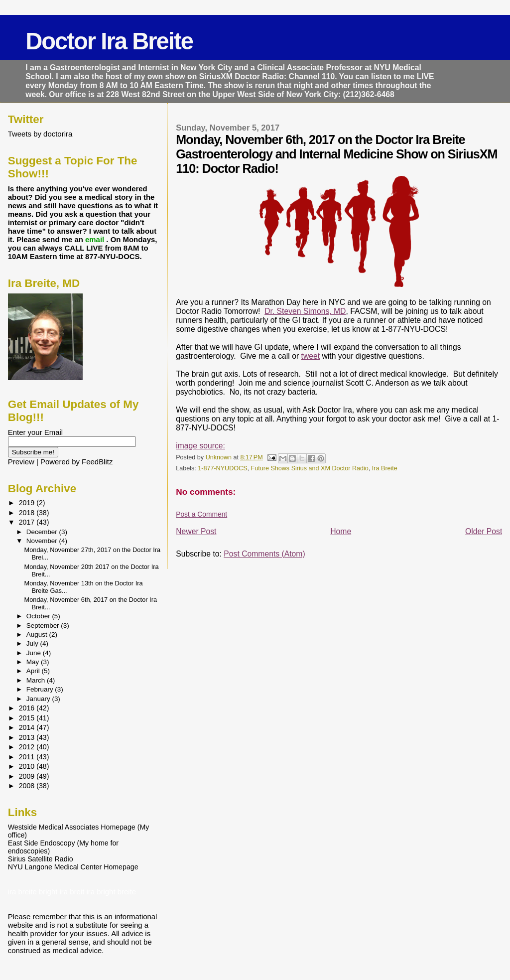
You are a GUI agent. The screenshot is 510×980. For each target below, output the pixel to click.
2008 (28, 786)
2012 (28, 747)
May (34, 662)
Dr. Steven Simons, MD (305, 311)
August (38, 634)
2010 (28, 766)
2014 (28, 727)
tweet (311, 356)
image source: (200, 446)
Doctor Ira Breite (109, 41)
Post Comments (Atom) (264, 554)
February (41, 689)
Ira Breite (385, 468)
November (43, 541)
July (33, 643)
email (96, 239)
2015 (28, 718)
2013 (28, 737)
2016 (28, 708)
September (44, 626)
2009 (28, 776)
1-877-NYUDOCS (222, 468)
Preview (21, 462)
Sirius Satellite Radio (41, 859)
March (37, 680)
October (39, 616)
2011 (28, 757)
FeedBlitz (97, 462)
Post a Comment (201, 514)
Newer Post (196, 531)
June (35, 653)
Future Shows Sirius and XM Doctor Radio (310, 468)
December (43, 532)
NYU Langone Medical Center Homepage (73, 867)
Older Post (484, 531)
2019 (28, 503)
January (39, 699)
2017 (28, 522)
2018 (28, 513)
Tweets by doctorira (40, 134)
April (34, 671)
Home (341, 531)
